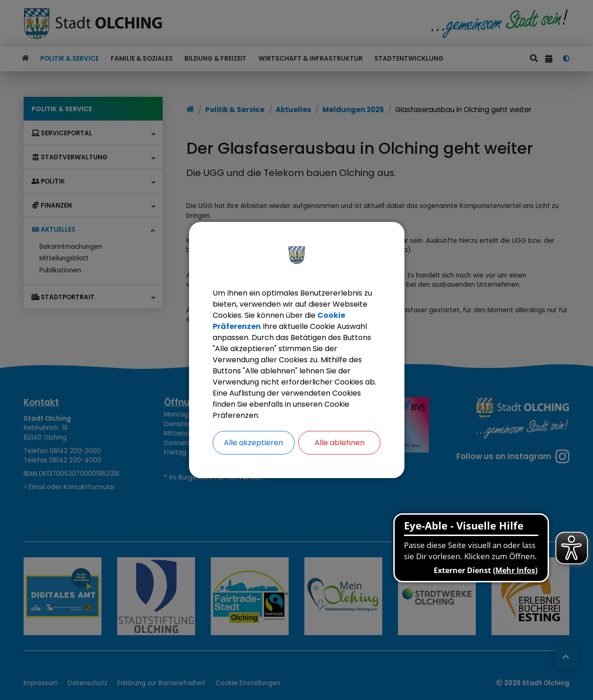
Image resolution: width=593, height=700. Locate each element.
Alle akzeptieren (253, 443)
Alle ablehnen (340, 443)
